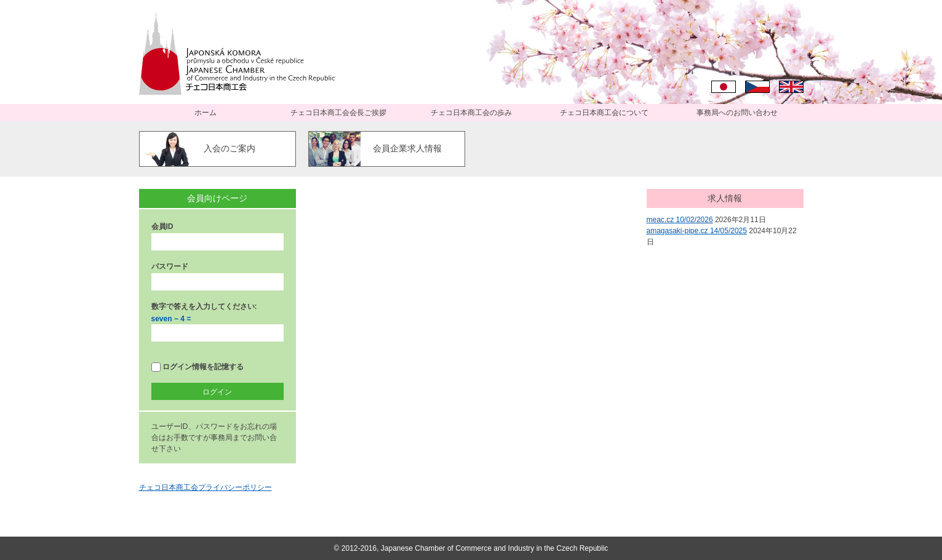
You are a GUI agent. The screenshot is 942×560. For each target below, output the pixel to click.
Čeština (757, 87)
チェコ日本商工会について (604, 113)
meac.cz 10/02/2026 (680, 220)
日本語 (724, 87)
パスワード (170, 266)
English (791, 87)
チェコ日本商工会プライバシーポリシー (206, 487)
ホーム (206, 113)
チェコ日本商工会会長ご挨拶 (338, 113)
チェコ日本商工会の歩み (471, 113)
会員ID (162, 226)
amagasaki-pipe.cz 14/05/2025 (697, 231)
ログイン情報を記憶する (198, 367)
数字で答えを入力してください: (204, 306)
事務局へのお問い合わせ (737, 113)
